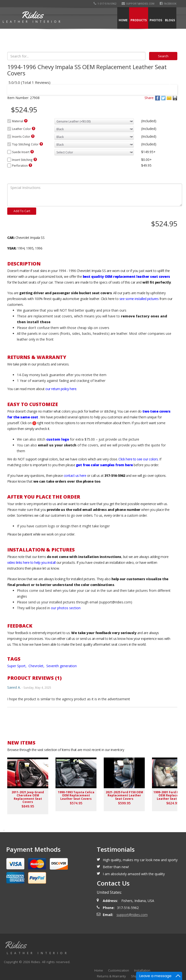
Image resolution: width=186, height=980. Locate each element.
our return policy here (61, 389)
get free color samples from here (104, 465)
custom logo (58, 439)
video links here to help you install (31, 562)
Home (123, 20)
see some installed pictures (139, 299)
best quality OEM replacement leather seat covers (126, 276)
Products (139, 20)
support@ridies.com (138, 4)
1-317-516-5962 (105, 4)
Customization (119, 970)
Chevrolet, (37, 666)
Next (169, 87)
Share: (149, 98)
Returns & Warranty (111, 976)
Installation (142, 970)
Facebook (168, 4)
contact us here (75, 476)
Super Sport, (17, 666)
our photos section (66, 608)
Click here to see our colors (138, 459)
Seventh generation (62, 666)
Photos (156, 20)
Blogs (170, 20)
